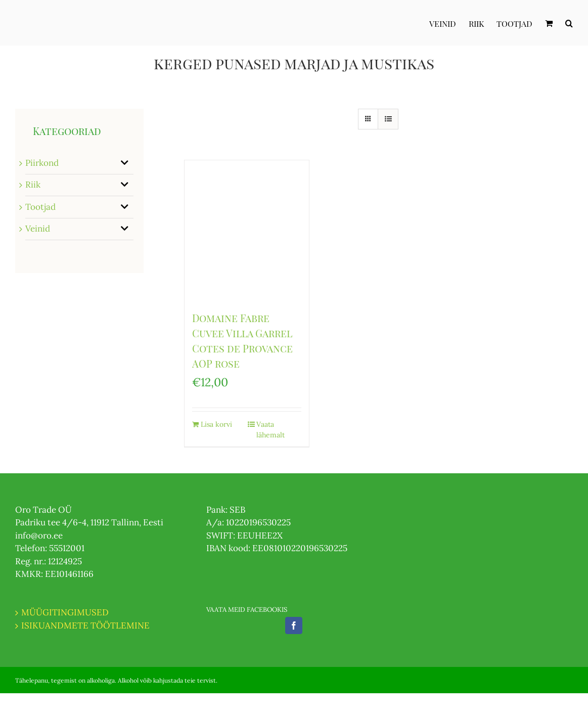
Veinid (38, 229)
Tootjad (40, 207)
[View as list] (388, 119)
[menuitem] (449, 23)
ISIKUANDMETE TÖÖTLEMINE (85, 625)
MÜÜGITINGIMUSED (65, 612)
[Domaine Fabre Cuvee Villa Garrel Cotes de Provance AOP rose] (247, 230)
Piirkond (42, 163)
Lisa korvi (216, 424)
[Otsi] (569, 23)
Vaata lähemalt (270, 430)
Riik (33, 185)
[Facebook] (294, 625)
